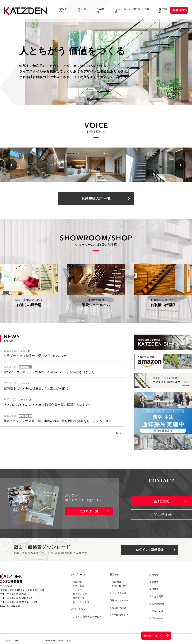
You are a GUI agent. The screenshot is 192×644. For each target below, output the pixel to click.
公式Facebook (156, 611)
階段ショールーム (119, 600)
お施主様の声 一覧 (96, 199)
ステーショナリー (82, 602)
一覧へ (117, 433)
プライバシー (11, 641)
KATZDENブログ (119, 615)
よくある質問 (156, 596)
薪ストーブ (79, 598)
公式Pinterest (156, 618)
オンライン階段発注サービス (86, 617)
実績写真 (117, 582)
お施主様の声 (119, 586)
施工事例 (82, 10)
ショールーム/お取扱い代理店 (132, 10)
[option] (38, 165)
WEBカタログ (78, 609)
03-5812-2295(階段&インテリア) (24, 598)
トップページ (78, 575)
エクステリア (80, 594)
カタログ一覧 (89, 511)
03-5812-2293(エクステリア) (22, 602)
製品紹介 (63, 10)
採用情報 (163, 10)
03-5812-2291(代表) (17, 594)
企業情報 (101, 10)
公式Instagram (157, 604)
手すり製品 (79, 586)
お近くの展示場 (118, 593)
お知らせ (154, 575)
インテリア (79, 590)
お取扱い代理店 (118, 608)
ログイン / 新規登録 (150, 550)
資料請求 (179, 10)
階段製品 (77, 582)
